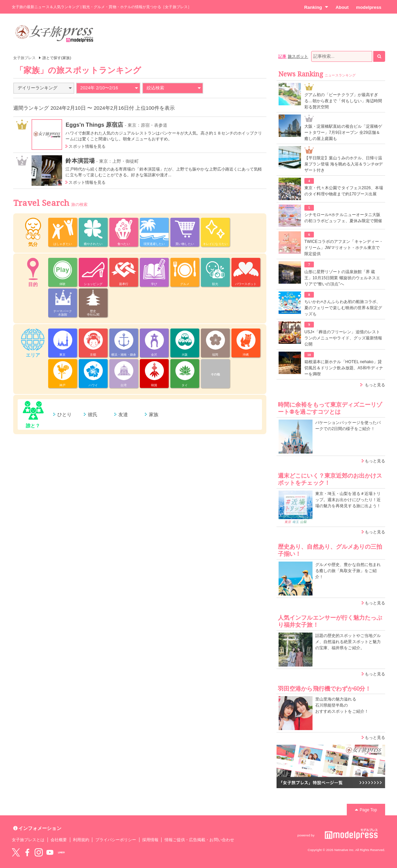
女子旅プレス (24, 58)
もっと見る (375, 385)
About (342, 7)
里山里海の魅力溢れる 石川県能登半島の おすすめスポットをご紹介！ (342, 705)
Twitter (16, 852)
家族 (154, 414)
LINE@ (61, 852)
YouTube (50, 852)
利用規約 (81, 840)
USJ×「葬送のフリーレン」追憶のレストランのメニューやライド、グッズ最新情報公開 (343, 338)
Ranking (316, 7)
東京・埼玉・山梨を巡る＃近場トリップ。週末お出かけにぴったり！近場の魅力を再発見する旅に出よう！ (348, 500)
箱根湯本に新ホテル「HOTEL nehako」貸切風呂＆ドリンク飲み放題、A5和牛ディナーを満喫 (344, 368)
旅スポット (298, 56)
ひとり (64, 414)
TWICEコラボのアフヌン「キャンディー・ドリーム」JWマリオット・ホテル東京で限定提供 (344, 248)
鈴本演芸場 (80, 161)
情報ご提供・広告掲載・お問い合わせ (199, 840)
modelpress (369, 7)
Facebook (27, 852)
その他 (215, 374)
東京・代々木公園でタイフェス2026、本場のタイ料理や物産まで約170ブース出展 (344, 191)
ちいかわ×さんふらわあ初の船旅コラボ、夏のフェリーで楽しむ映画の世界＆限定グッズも (343, 308)
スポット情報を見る (87, 146)
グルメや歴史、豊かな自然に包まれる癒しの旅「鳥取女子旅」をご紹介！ (348, 571)
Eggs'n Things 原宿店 (94, 125)
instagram (39, 852)
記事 (282, 56)
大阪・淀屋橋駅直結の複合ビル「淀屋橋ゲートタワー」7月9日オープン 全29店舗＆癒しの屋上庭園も (343, 132)
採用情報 (150, 840)
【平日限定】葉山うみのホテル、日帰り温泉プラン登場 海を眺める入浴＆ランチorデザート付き (344, 164)
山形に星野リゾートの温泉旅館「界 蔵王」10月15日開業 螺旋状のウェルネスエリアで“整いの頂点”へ (342, 278)
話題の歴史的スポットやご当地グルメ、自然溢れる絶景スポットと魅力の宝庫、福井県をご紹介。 (348, 642)
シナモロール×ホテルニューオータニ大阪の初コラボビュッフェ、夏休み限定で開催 (343, 218)
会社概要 (59, 840)
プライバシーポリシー (116, 840)
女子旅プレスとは (28, 840)
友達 (123, 414)
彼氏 (93, 414)
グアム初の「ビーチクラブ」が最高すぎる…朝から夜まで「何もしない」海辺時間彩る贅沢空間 (343, 101)
